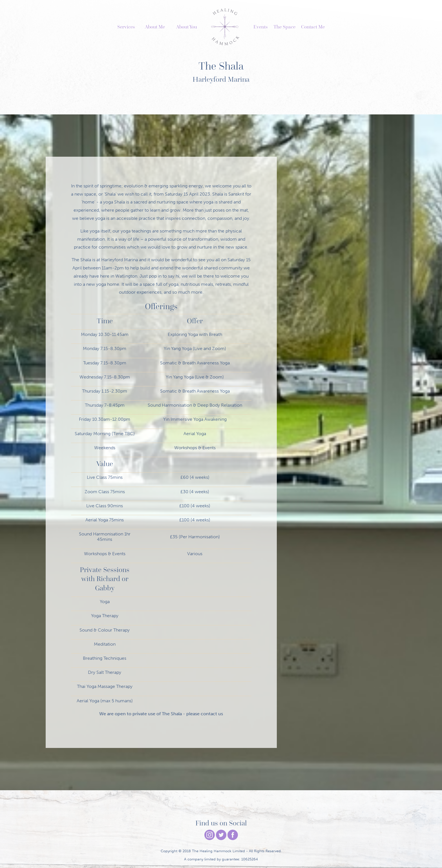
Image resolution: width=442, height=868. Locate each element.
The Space (284, 27)
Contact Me (313, 27)
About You (187, 27)
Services (126, 27)
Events (261, 27)
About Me (155, 27)
